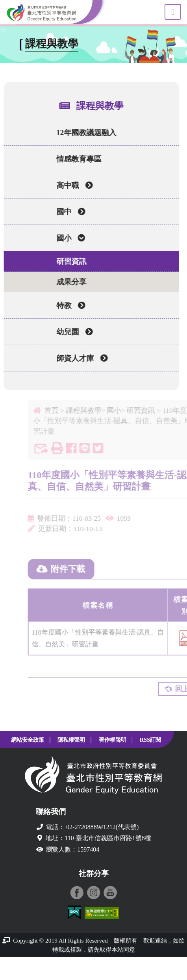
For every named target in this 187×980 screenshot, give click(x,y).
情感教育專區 (77, 159)
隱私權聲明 (71, 740)
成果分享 (69, 282)
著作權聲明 (113, 740)
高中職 (72, 185)
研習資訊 (69, 261)
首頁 (59, 410)
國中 (69, 212)
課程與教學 (91, 410)
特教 (69, 305)
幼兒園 (72, 332)
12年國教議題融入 (84, 133)
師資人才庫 (80, 358)
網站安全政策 (28, 740)
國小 (69, 238)
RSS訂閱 (150, 740)
